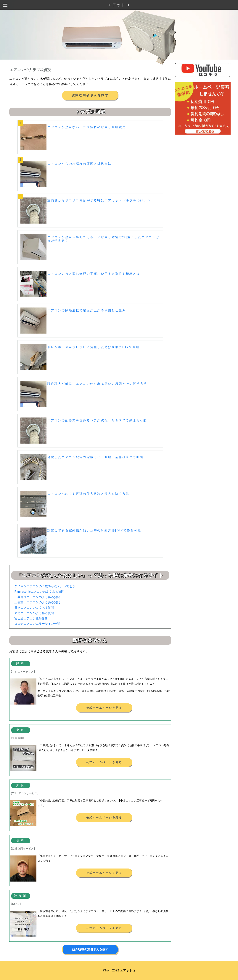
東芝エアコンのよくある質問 (34, 613)
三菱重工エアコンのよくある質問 (37, 602)
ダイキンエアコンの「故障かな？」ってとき (45, 586)
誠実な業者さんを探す (90, 95)
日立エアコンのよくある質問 (34, 608)
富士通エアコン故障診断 (31, 618)
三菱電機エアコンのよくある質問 (37, 597)
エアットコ (119, 5)
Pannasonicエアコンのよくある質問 (39, 592)
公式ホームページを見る (104, 708)
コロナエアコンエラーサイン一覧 (37, 624)
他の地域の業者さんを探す (90, 949)
